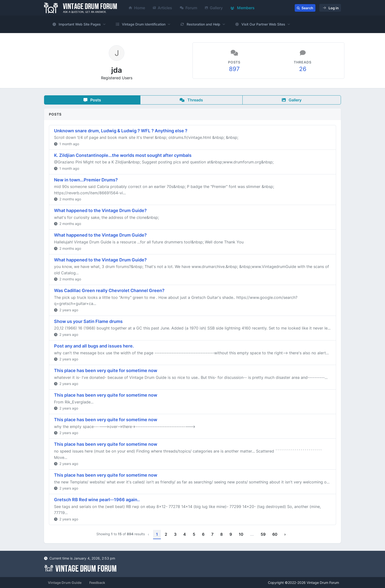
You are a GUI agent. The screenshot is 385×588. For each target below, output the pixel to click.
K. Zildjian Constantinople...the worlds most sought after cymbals (123, 155)
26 (303, 69)
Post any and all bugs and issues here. (94, 346)
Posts (92, 100)
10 (241, 534)
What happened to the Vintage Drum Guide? (100, 210)
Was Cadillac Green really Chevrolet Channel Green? (109, 290)
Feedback (97, 583)
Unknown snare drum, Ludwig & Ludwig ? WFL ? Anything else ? (121, 131)
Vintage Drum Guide (65, 583)
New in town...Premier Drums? (86, 180)
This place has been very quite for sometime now (106, 370)
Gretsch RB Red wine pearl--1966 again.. (97, 500)
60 (275, 534)
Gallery (214, 8)
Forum (188, 8)
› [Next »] (285, 534)
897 (234, 69)
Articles (162, 8)
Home (137, 8)
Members (243, 8)
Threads (191, 100)
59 (263, 534)
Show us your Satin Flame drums (88, 321)
